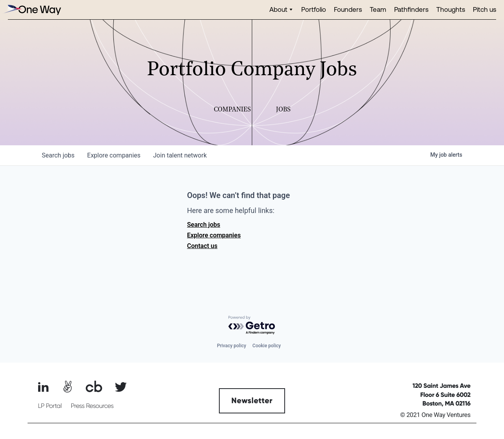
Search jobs (204, 225)
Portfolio (314, 9)
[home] (31, 10)
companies (114, 155)
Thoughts (451, 9)
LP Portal (50, 406)
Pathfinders (411, 9)
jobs (58, 155)
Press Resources (92, 406)
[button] (281, 10)
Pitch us (485, 9)
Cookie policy (267, 346)
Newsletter (252, 401)
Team (378, 9)
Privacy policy (232, 346)
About (278, 9)
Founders (348, 9)
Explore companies (214, 235)
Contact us (202, 246)
